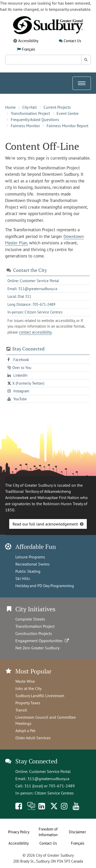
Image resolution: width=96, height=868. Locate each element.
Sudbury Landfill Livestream (40, 696)
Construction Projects (34, 633)
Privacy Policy (19, 832)
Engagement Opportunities (43, 641)
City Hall (30, 107)
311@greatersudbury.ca (48, 779)
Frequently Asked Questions (35, 119)
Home (10, 107)
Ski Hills (23, 578)
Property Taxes (28, 703)
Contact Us (72, 41)
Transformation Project (30, 113)
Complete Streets (30, 619)
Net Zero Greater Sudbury (37, 648)
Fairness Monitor (25, 126)
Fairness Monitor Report (67, 126)
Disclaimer (77, 832)
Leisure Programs (30, 557)
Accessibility (28, 41)
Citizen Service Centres (54, 793)
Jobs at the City (28, 688)
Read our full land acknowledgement (45, 524)
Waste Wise (25, 681)
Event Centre (68, 113)
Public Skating (28, 571)
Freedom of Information (48, 832)
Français (28, 49)
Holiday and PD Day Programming (45, 586)
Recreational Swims (33, 564)
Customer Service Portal (50, 771)
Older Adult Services (33, 738)
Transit (21, 710)
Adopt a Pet (25, 731)
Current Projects (57, 107)
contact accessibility (35, 332)
